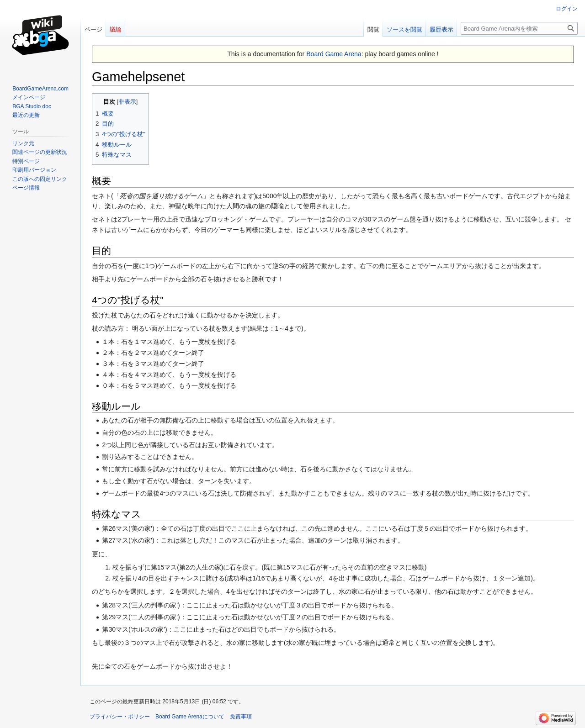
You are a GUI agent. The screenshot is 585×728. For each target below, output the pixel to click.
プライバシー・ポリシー (120, 717)
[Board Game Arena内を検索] (519, 28)
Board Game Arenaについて (190, 717)
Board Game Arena (334, 54)
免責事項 (241, 717)
